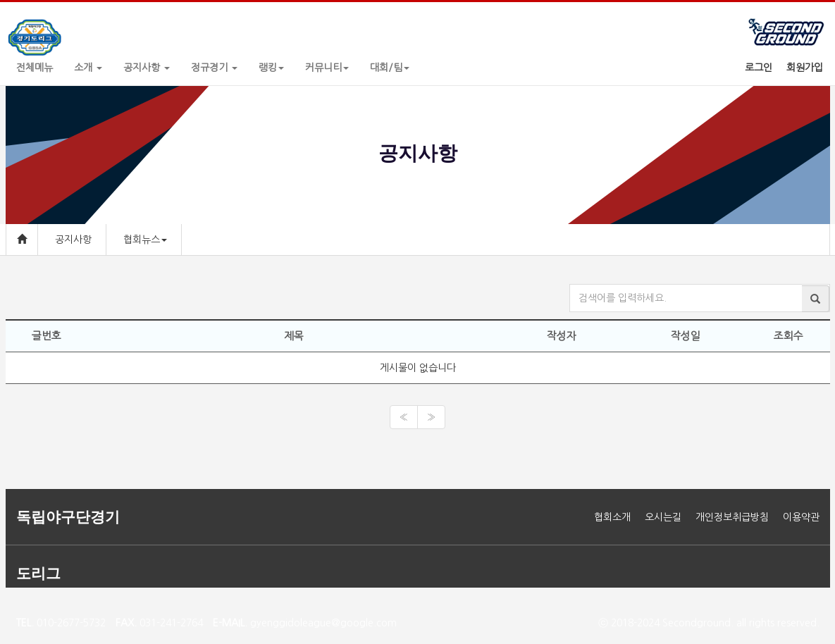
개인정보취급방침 (732, 517)
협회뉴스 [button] (145, 240)
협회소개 (612, 517)
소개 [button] (88, 68)
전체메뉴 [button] (35, 68)
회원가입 (805, 68)
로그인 (759, 68)
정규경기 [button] (214, 68)
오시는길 (663, 517)
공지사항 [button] (147, 68)
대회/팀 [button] (390, 68)
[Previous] (404, 417)
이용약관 (801, 517)
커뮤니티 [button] (327, 68)
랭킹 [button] (271, 68)
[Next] (431, 417)
